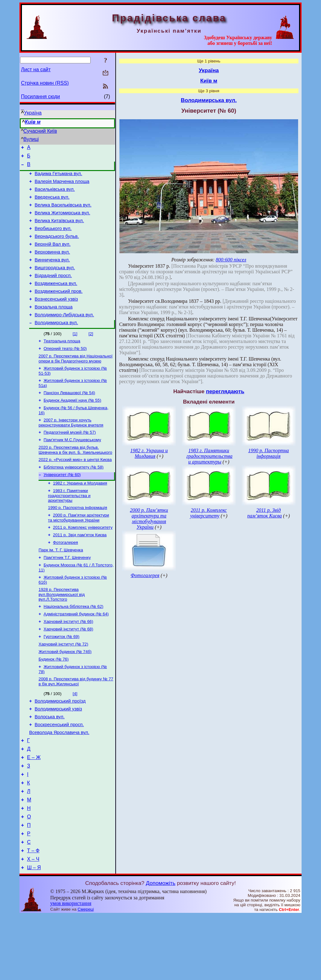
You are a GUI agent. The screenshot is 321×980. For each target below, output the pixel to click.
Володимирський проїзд (60, 747)
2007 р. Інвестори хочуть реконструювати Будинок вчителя (71, 450)
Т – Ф (33, 913)
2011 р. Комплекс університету (83, 562)
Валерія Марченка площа (62, 186)
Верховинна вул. (53, 265)
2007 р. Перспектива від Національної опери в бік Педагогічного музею (76, 382)
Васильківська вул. (55, 195)
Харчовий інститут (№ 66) (68, 662)
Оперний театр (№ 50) (65, 371)
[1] (75, 355)
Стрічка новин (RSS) (45, 83)
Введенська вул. (52, 204)
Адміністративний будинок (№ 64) (76, 654)
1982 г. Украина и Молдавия (80, 515)
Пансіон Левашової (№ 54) (69, 418)
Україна (33, 113)
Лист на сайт (36, 70)
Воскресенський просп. (59, 773)
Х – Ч (33, 923)
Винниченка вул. (52, 274)
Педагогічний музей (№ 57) (70, 460)
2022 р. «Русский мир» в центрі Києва (75, 489)
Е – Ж (34, 810)
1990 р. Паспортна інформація (78, 541)
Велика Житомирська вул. (63, 221)
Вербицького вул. (53, 239)
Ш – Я (34, 932)
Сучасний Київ (40, 131)
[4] (75, 739)
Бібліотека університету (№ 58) (74, 498)
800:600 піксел (231, 260)
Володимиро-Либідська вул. (64, 335)
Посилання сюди (40, 96)
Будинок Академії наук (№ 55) (72, 426)
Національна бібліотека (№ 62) (74, 646)
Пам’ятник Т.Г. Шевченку (67, 594)
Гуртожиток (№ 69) (61, 678)
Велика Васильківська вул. (63, 212)
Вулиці (31, 139)
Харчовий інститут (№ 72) (63, 686)
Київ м (33, 122)
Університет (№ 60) (62, 506)
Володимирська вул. (56, 344)
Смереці (86, 974)
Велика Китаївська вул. (59, 230)
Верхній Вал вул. (53, 256)
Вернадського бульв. (57, 248)
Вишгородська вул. (55, 283)
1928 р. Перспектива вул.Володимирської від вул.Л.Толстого (62, 633)
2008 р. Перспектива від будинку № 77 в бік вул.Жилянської (76, 726)
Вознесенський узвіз (56, 318)
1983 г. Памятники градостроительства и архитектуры (69, 528)
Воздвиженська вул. (56, 300)
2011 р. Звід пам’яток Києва (80, 570)
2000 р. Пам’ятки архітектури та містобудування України (79, 551)
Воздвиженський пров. (59, 309)
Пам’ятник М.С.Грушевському (72, 468)
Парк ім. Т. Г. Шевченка (61, 586)
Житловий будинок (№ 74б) (65, 695)
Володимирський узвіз (58, 756)
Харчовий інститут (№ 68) (68, 670)
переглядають (225, 391)
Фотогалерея (66, 578)
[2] (91, 355)
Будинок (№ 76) (54, 703)
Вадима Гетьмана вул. (59, 177)
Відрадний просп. (53, 292)
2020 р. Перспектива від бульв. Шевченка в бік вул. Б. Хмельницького (75, 479)
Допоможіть (160, 948)
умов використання (71, 968)
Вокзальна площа (54, 327)
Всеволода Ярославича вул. (59, 782)
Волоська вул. (50, 764)
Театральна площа (62, 363)
